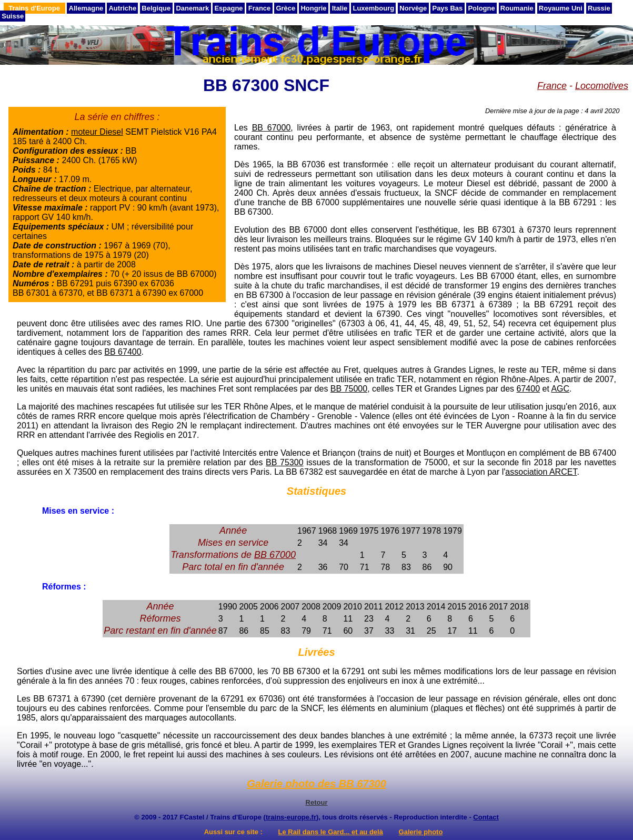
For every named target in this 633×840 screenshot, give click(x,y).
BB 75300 (285, 462)
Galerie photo (421, 832)
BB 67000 (272, 128)
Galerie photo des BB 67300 (316, 784)
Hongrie (313, 8)
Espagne (228, 8)
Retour (317, 802)
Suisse (13, 16)
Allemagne (86, 8)
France (260, 8)
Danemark (192, 8)
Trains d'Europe (34, 8)
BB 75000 (349, 389)
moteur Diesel (97, 132)
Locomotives (602, 86)
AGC (560, 389)
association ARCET (541, 472)
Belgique (156, 8)
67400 (529, 389)
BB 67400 (123, 352)
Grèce (285, 8)
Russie (599, 8)
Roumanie (517, 8)
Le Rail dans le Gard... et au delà (331, 832)
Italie (340, 8)
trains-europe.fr (291, 817)
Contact (486, 817)
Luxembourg (373, 8)
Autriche (122, 8)
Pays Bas (447, 8)
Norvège (413, 8)
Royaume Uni (561, 8)
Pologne (481, 8)
